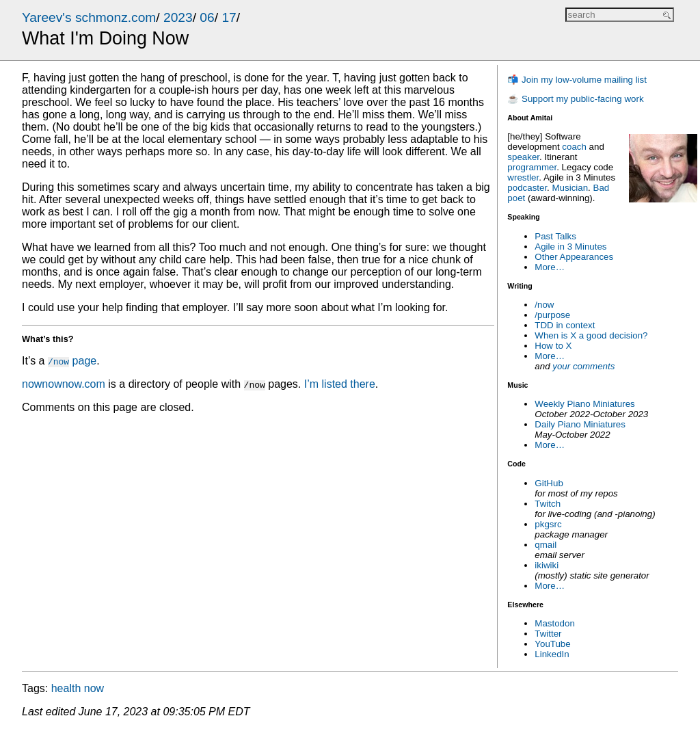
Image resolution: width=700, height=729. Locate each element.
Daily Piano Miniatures (580, 424)
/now (544, 305)
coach (574, 147)
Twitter (548, 634)
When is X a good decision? (591, 335)
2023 (178, 17)
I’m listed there (340, 384)
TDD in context (565, 325)
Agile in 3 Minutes (570, 247)
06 (207, 17)
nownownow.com (64, 384)
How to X (553, 346)
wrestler (523, 177)
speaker (523, 157)
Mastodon (555, 623)
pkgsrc (548, 524)
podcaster (527, 188)
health (66, 688)
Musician (570, 188)
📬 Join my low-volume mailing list (577, 80)
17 (229, 17)
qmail (546, 545)
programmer (532, 167)
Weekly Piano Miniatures (584, 404)
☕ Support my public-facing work (575, 99)
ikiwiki (547, 565)
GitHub (549, 483)
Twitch (548, 504)
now (94, 688)
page (72, 361)
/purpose (552, 315)
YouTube (552, 644)
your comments (583, 366)
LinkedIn (552, 654)
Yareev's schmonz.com (89, 17)
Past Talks (555, 236)
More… (550, 267)
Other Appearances (574, 257)
